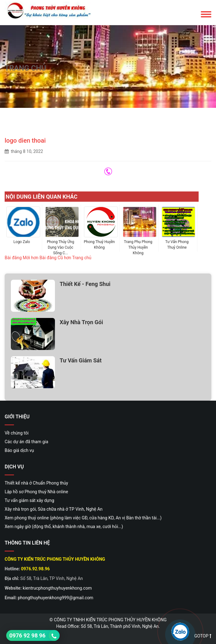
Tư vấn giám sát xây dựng (29, 500)
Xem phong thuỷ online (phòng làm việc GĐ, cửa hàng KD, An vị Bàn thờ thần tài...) (83, 518)
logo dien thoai (25, 140)
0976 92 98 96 (27, 635)
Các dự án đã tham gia (26, 442)
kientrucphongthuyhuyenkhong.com (57, 588)
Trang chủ (82, 258)
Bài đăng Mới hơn (22, 258)
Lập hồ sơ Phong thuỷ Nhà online (36, 492)
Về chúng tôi (17, 433)
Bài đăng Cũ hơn (55, 258)
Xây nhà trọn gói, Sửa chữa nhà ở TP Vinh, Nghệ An (54, 509)
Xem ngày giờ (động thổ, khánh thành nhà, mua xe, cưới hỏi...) (64, 527)
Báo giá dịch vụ (19, 450)
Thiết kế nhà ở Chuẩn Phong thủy (36, 483)
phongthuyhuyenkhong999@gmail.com (55, 598)
